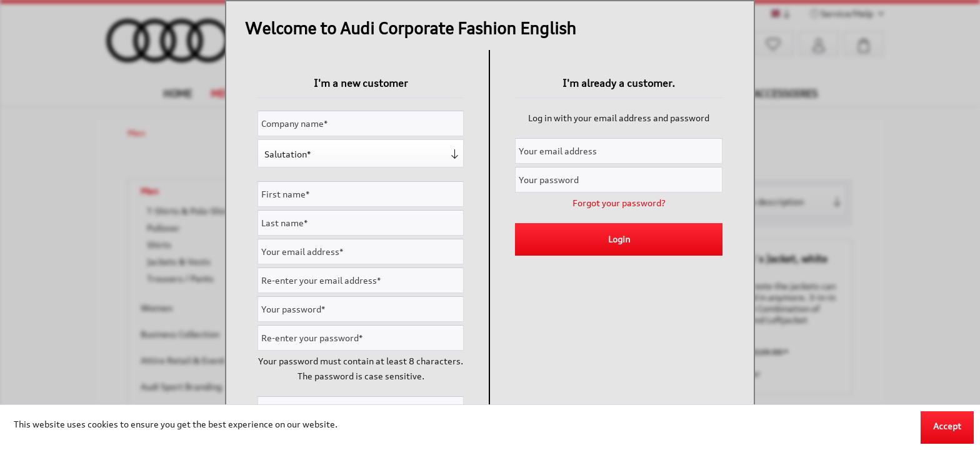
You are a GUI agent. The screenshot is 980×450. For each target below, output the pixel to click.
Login (619, 239)
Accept (947, 426)
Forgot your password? (619, 203)
